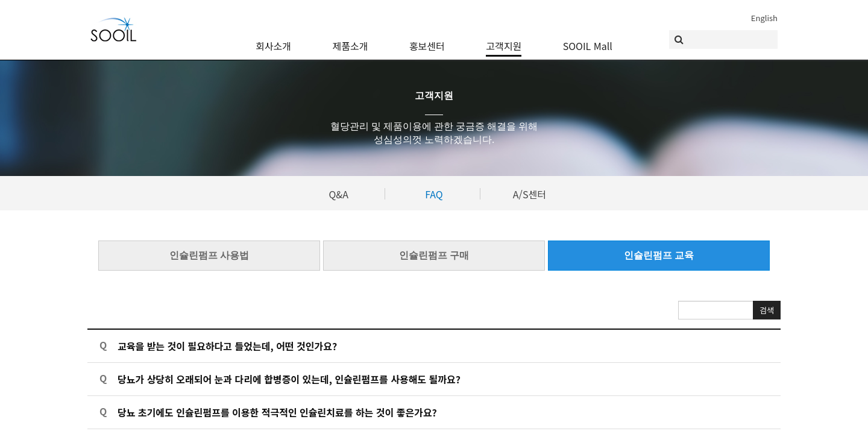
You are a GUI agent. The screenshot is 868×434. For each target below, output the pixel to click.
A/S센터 (530, 194)
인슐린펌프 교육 (659, 255)
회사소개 (273, 39)
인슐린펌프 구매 (434, 255)
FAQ (434, 194)
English (764, 18)
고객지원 (504, 39)
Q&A (338, 194)
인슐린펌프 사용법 (209, 255)
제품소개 (351, 39)
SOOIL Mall (588, 39)
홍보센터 (427, 39)
